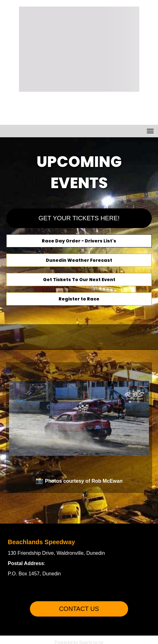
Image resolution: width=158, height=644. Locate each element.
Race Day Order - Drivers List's (79, 241)
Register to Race (79, 299)
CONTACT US (79, 609)
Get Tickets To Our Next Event (79, 280)
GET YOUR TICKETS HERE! (79, 218)
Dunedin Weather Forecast (79, 260)
